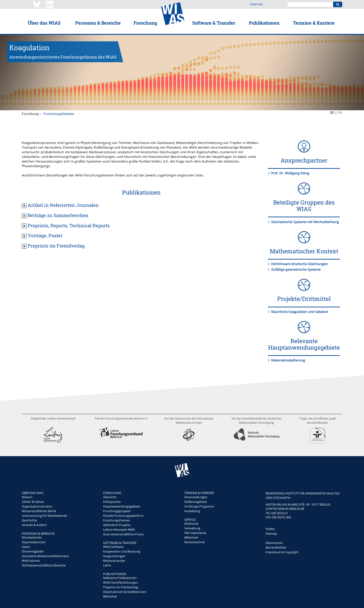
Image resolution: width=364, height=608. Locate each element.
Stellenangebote (196, 502)
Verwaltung (192, 528)
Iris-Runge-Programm (199, 506)
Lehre (107, 565)
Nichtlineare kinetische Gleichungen (299, 264)
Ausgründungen (114, 556)
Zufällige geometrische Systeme (296, 269)
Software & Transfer (214, 23)
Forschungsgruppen (117, 511)
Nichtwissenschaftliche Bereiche (44, 565)
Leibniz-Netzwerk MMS (119, 530)
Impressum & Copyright (282, 552)
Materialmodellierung (288, 360)
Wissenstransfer (114, 561)
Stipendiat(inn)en (34, 542)
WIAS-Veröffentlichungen (120, 582)
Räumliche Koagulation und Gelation (300, 312)
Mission (27, 497)
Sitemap (271, 533)
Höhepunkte (112, 502)
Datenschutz (274, 543)
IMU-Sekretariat (195, 533)
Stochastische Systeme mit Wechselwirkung (305, 222)
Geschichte (29, 520)
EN (340, 112)
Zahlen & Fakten (33, 502)
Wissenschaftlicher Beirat (39, 511)
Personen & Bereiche (98, 23)
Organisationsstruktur (37, 506)
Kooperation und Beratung (122, 551)
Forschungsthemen (59, 114)
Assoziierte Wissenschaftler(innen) (45, 556)
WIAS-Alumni (31, 561)
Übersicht (110, 497)
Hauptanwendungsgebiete (122, 506)
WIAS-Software (113, 547)
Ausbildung (192, 511)
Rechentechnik (195, 542)
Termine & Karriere (314, 23)
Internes (256, 4)
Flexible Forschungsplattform (123, 516)
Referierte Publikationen (120, 578)
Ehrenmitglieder (33, 551)
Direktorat (191, 523)
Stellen (270, 529)
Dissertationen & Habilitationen (125, 592)
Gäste (26, 547)
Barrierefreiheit (276, 547)
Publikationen (264, 23)
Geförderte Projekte (117, 525)
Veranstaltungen (196, 497)
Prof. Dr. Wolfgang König (290, 173)
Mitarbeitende (32, 537)
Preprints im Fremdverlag (121, 587)
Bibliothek (110, 596)
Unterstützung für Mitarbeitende (44, 516)
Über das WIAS (44, 23)
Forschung (145, 23)
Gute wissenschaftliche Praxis (123, 534)
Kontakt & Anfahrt (34, 525)
